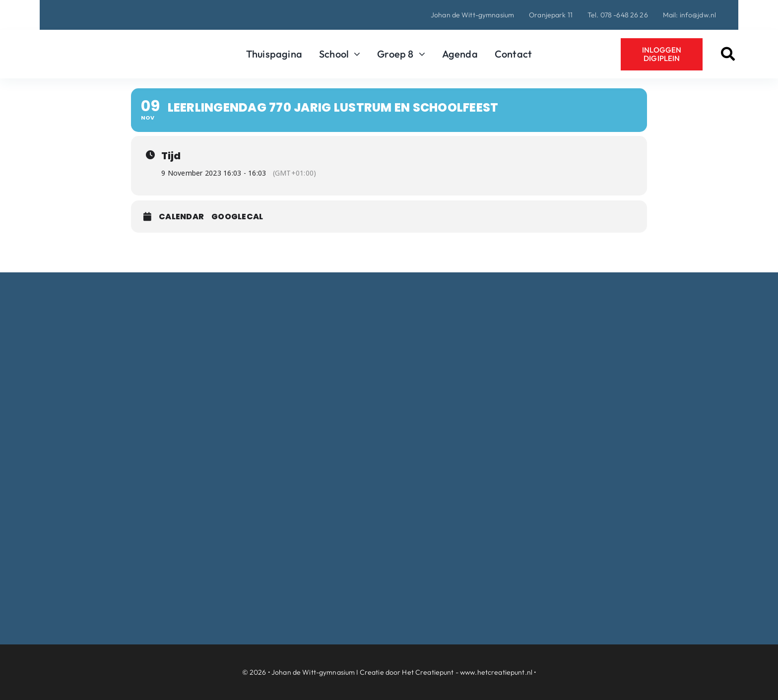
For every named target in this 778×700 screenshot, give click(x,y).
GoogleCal (237, 217)
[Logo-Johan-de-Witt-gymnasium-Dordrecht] (98, 42)
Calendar (181, 217)
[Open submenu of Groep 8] (420, 54)
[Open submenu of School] (355, 54)
